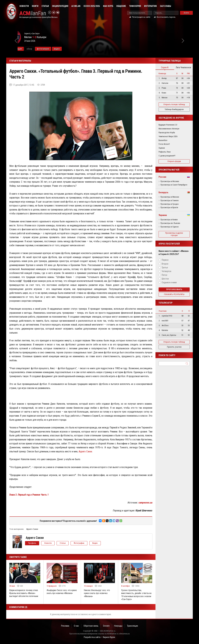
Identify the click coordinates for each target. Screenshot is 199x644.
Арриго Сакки (85, 451)
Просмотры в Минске (170, 197)
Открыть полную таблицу (174, 104)
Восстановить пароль (166, 17)
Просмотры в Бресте (169, 208)
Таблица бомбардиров (174, 109)
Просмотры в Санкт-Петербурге (174, 185)
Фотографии (81, 543)
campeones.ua (145, 503)
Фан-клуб (108, 6)
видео (80, 49)
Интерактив (150, 6)
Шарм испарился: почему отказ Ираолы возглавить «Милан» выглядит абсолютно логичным (24, 593)
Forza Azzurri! (164, 144)
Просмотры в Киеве (169, 220)
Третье (165, 268)
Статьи (45, 6)
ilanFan (33, 13)
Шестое (165, 279)
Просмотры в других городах (174, 234)
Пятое (164, 275)
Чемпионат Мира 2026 (168, 136)
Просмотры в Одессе (169, 227)
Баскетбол (163, 140)
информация (39, 49)
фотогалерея (66, 49)
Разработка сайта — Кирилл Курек (99, 637)
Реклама (65, 626)
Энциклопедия (60, 6)
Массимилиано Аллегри (169, 129)
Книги (35, 6)
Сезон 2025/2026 (92, 6)
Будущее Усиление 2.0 (168, 125)
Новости (24, 6)
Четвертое (167, 271)
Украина (163, 215)
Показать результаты (174, 294)
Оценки (162, 148)
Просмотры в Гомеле (169, 201)
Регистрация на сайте (141, 17)
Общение (121, 6)
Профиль (32, 543)
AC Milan (76, 6)
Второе (165, 264)
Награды (119, 626)
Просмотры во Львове (170, 223)
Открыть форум (174, 161)
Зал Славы (165, 6)
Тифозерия (135, 6)
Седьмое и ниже (169, 282)
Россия (162, 177)
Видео (97, 543)
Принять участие (174, 347)
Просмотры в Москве (170, 181)
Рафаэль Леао (165, 152)
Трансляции (133, 626)
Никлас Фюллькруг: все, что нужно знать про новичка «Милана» (97, 593)
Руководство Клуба (167, 133)
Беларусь (163, 192)
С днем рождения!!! (167, 156)
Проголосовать (174, 289)
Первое (165, 260)
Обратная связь (91, 626)
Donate (106, 626)
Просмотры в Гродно (170, 204)
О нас (76, 626)
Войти (186, 13)
